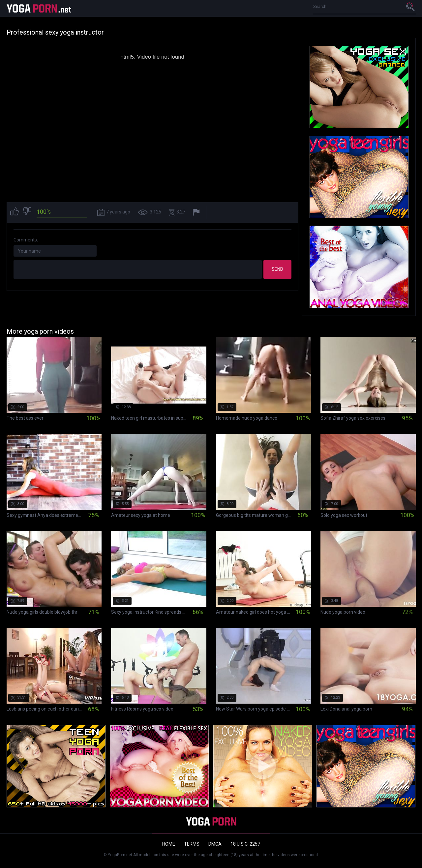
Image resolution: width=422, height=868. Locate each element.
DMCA (215, 844)
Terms (192, 844)
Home (169, 844)
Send (277, 269)
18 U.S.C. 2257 (245, 844)
